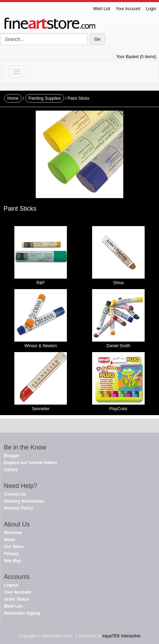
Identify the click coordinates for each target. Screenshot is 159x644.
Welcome (13, 533)
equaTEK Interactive (121, 636)
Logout (11, 585)
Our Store (13, 547)
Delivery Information (24, 501)
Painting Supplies (45, 98)
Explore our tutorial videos (30, 463)
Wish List (102, 9)
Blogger (12, 456)
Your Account (128, 9)
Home (13, 98)
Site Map (12, 561)
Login (151, 9)
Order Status (17, 599)
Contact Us (15, 494)
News (9, 540)
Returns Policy (19, 508)
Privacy (11, 554)
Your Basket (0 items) (136, 57)
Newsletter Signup (22, 613)
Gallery (11, 470)
